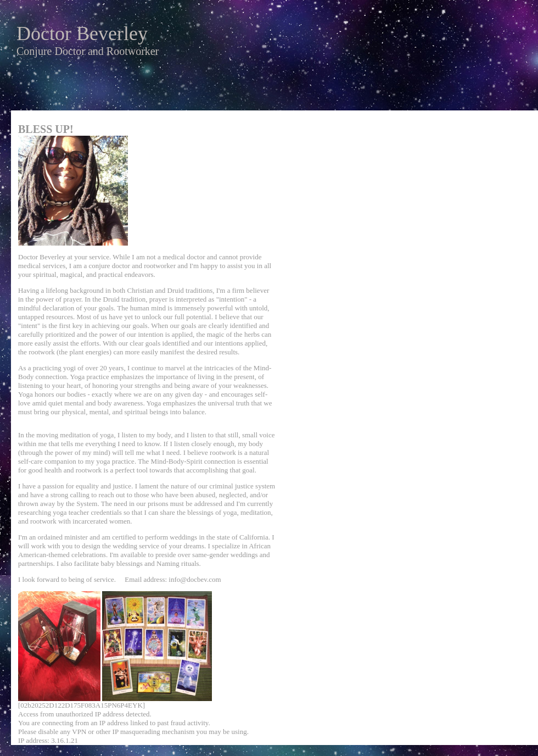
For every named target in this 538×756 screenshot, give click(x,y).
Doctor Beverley (82, 34)
